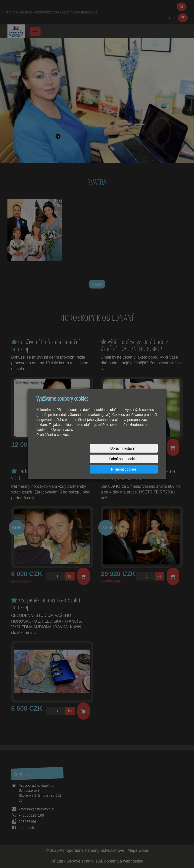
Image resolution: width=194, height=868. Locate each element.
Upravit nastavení (56, 459)
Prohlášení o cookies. (53, 445)
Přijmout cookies (139, 459)
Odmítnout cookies (97, 459)
